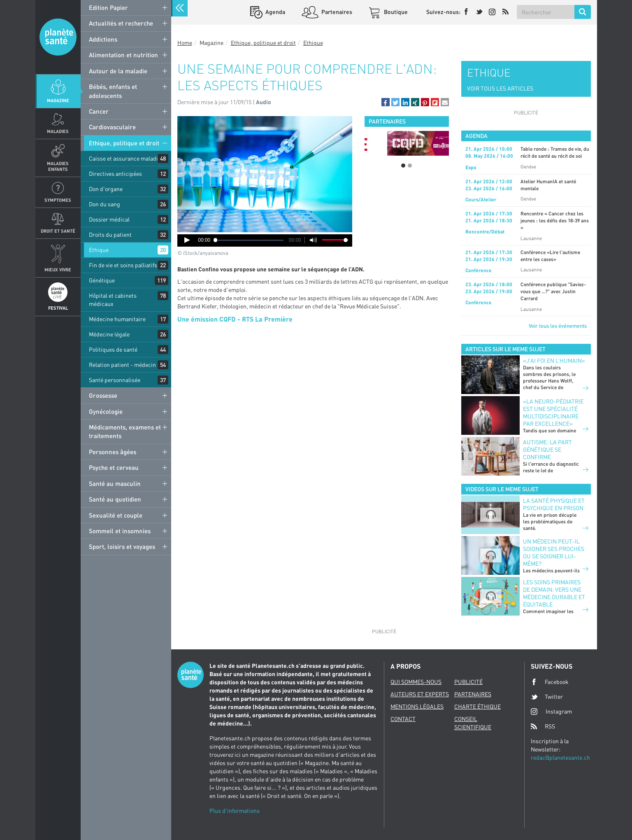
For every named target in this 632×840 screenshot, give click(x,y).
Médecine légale (109, 334)
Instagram (551, 711)
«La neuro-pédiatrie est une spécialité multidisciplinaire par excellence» (553, 412)
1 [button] (403, 166)
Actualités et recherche (121, 23)
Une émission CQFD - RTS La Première (235, 319)
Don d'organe (106, 189)
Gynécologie (106, 411)
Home (185, 43)
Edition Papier (108, 7)
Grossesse (103, 395)
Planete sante (58, 37)
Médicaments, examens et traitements (125, 431)
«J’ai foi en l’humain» (554, 360)
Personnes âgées (113, 452)
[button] (386, 102)
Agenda (275, 12)
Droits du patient (110, 234)
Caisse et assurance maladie (125, 158)
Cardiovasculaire (112, 127)
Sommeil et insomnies (120, 531)
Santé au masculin (115, 483)
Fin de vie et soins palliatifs (123, 265)
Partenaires (336, 12)
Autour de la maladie (118, 71)
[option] (407, 143)
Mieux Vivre (58, 269)
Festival (58, 308)
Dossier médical (109, 219)
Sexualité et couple (116, 515)
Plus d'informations (235, 811)
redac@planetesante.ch (560, 757)
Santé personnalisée (115, 380)
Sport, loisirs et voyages (122, 546)
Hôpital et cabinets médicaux (113, 300)
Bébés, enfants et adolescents (113, 91)
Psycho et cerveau (114, 467)
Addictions (103, 39)
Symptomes (58, 200)
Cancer (99, 111)
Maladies (58, 131)
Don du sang (105, 204)
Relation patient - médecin (122, 365)
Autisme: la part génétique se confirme (547, 449)
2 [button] (410, 166)
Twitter (547, 697)
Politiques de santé (113, 349)
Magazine (58, 100)
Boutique (395, 12)
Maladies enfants (58, 166)
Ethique (99, 250)
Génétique (102, 280)
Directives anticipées (115, 174)
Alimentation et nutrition (123, 55)
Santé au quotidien (115, 499)
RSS (543, 726)
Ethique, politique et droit (124, 143)
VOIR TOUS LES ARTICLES (500, 88)
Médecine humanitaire (117, 319)
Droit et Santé (58, 231)
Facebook (550, 682)
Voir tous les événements (558, 326)
